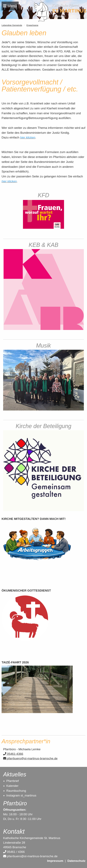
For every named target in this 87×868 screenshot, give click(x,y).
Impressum (55, 861)
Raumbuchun (15, 791)
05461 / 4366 (14, 852)
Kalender (12, 786)
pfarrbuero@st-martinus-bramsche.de (30, 758)
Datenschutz (76, 861)
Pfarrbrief (13, 781)
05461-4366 (13, 754)
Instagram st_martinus (21, 795)
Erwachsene (32, 25)
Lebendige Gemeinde (12, 25)
